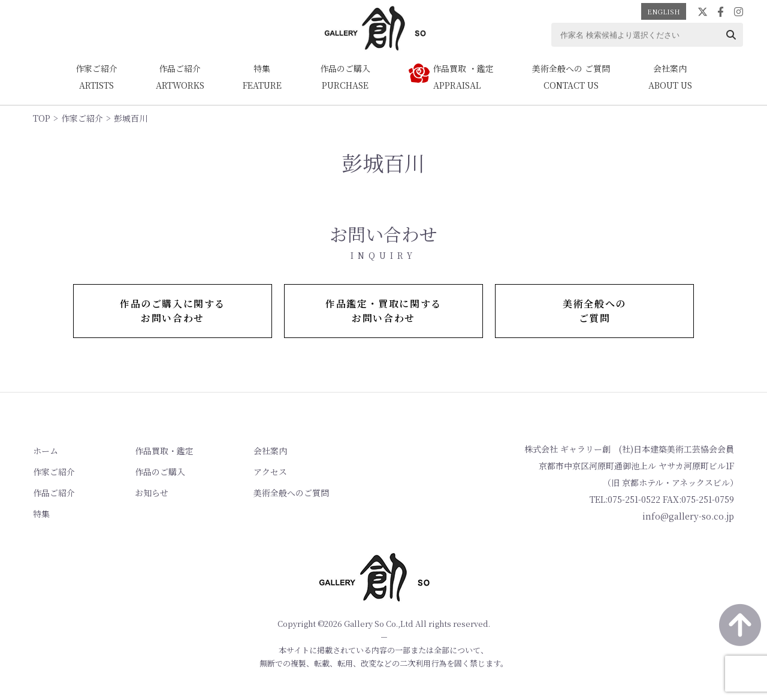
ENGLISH (664, 11)
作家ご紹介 (82, 118)
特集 (41, 514)
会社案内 (270, 451)
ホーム (46, 451)
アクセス (270, 472)
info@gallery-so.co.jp (688, 516)
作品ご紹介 (54, 493)
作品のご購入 (160, 472)
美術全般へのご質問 (291, 493)
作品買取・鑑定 (164, 451)
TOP (42, 118)
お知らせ (152, 493)
